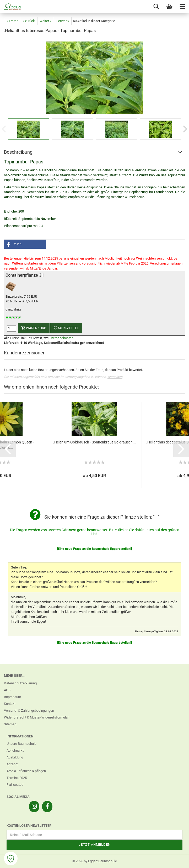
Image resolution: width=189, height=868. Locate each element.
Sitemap (10, 724)
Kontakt (10, 704)
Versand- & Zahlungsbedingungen (29, 711)
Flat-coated (15, 785)
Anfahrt (12, 764)
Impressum (12, 697)
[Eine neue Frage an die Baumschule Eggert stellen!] (94, 549)
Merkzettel (66, 328)
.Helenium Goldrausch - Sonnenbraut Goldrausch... (94, 442)
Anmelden (115, 377)
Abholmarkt (15, 750)
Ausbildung (15, 757)
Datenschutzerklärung (20, 683)
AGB (7, 690)
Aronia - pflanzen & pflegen (26, 771)
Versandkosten (62, 338)
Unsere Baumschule (21, 744)
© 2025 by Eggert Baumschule (95, 861)
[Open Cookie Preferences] (11, 859)
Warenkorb (34, 328)
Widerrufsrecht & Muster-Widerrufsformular (36, 717)
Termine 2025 (17, 778)
